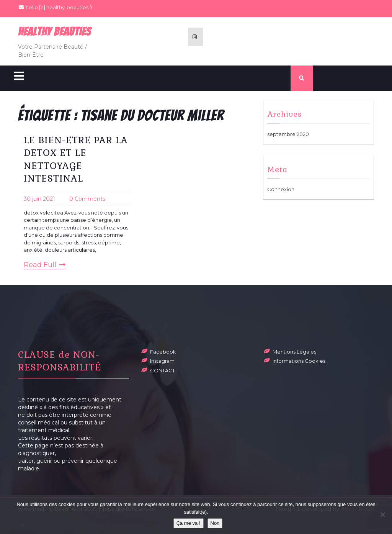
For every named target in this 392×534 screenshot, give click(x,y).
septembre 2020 (288, 134)
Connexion (281, 189)
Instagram (162, 361)
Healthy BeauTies (55, 32)
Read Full (45, 265)
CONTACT (163, 370)
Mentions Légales (294, 352)
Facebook (163, 352)
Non (215, 523)
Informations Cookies (299, 361)
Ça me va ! (189, 523)
